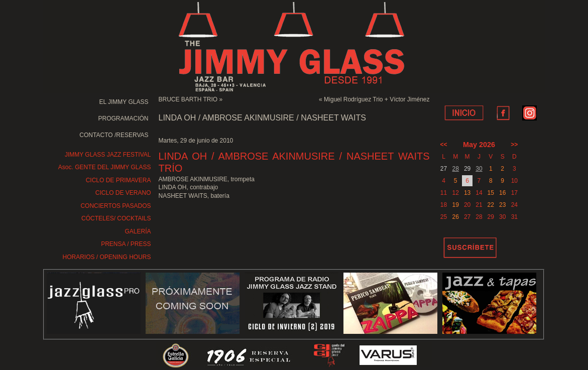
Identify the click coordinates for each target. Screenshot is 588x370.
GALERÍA (138, 231)
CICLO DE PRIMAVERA (119, 180)
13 (467, 193)
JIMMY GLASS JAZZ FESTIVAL (108, 155)
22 (491, 205)
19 (456, 205)
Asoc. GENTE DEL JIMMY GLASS (105, 167)
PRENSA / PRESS (126, 244)
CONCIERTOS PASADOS (115, 206)
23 (502, 205)
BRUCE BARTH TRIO (188, 99)
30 (479, 169)
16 (502, 193)
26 (456, 217)
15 (491, 193)
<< (444, 145)
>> (514, 145)
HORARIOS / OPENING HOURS (106, 257)
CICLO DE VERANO (123, 193)
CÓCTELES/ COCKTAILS (116, 218)
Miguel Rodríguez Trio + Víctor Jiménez (377, 99)
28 (456, 169)
